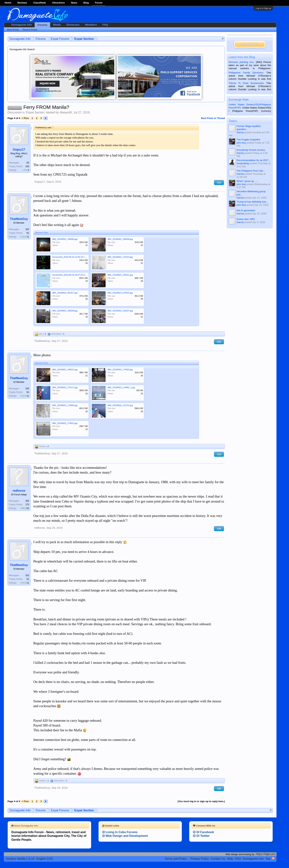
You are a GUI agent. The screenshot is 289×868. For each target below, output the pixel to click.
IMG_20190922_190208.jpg (65, 311)
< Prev (25, 118)
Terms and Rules (176, 859)
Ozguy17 (19, 150)
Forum (99, 3)
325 (27, 501)
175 (27, 505)
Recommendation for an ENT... (253, 160)
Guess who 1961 (246, 219)
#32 (219, 342)
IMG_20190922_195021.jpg (120, 275)
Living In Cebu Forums (120, 832)
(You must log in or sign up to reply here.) (201, 801)
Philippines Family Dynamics (246, 73)
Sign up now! (250, 44)
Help (230, 859)
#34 (219, 529)
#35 (219, 789)
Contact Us (218, 859)
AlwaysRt (66, 112)
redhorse (19, 491)
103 (27, 166)
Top (268, 859)
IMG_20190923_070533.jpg (120, 293)
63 (28, 163)
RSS (273, 858)
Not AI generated (246, 210)
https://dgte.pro (266, 854)
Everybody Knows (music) (251, 150)
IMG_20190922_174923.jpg (120, 370)
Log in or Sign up (263, 8)
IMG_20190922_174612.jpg (65, 423)
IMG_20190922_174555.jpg (65, 405)
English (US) (45, 859)
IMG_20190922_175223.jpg (120, 257)
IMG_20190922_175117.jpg (65, 387)
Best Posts (13, 30)
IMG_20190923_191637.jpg (120, 311)
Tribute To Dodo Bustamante (246, 83)
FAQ (105, 25)
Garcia (240, 132)
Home (8, 3)
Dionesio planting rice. (241, 62)
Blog (86, 3)
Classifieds (40, 3)
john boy (241, 143)
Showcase (73, 25)
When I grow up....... (247, 181)
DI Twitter (201, 836)
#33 (219, 454)
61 (28, 233)
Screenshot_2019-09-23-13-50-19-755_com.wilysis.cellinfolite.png (82, 257)
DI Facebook (203, 832)
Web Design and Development (125, 836)
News (74, 3)
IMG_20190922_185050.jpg (65, 239)
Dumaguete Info (22, 25)
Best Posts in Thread (213, 118)
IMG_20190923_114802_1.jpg (121, 387)
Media (57, 25)
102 (27, 229)
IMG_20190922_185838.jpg (120, 239)
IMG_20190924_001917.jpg (65, 293)
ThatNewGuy (19, 219)
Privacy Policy (200, 859)
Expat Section (35, 112)
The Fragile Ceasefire (248, 140)
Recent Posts (30, 30)
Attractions (59, 3)
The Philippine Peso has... (251, 171)
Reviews (22, 3)
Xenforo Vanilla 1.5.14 (20, 859)
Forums (42, 25)
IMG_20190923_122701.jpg (120, 405)
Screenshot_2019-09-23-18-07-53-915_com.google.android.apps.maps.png (86, 275)
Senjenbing (243, 163)
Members (91, 25)
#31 (219, 183)
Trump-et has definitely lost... (252, 202)
